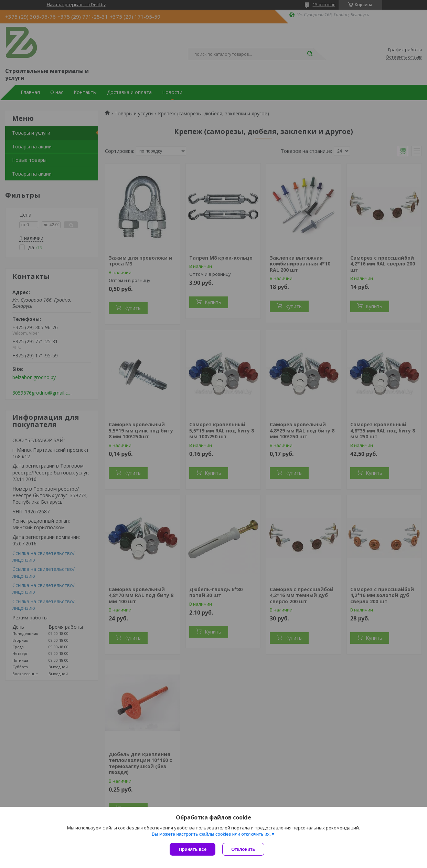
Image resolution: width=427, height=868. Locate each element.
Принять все (193, 849)
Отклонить (243, 849)
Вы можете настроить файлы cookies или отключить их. (211, 834)
